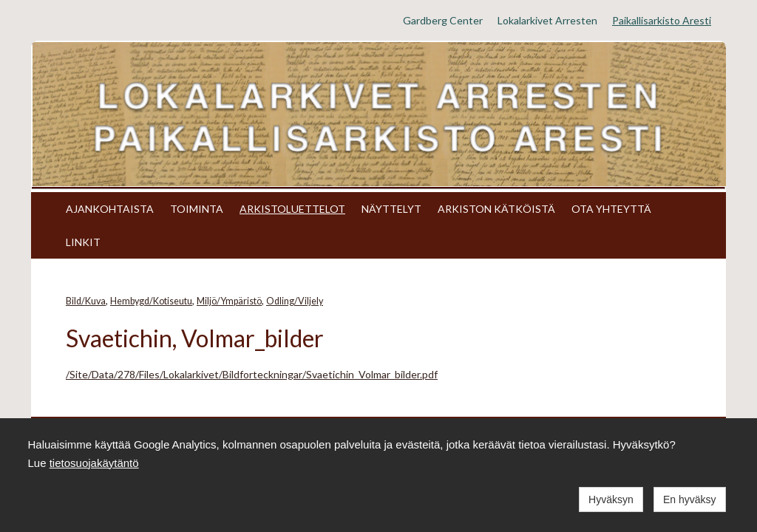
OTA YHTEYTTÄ (611, 209)
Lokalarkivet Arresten (547, 20)
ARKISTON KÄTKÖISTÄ (496, 209)
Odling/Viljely (295, 301)
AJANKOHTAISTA (110, 209)
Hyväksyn (611, 499)
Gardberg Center (443, 20)
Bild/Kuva (86, 301)
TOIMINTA (197, 209)
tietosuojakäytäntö (94, 463)
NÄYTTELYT (391, 209)
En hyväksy (690, 499)
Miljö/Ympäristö (229, 301)
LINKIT (83, 242)
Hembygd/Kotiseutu (151, 301)
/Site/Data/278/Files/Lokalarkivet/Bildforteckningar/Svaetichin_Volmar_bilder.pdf (252, 374)
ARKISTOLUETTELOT (292, 209)
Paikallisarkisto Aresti (662, 20)
